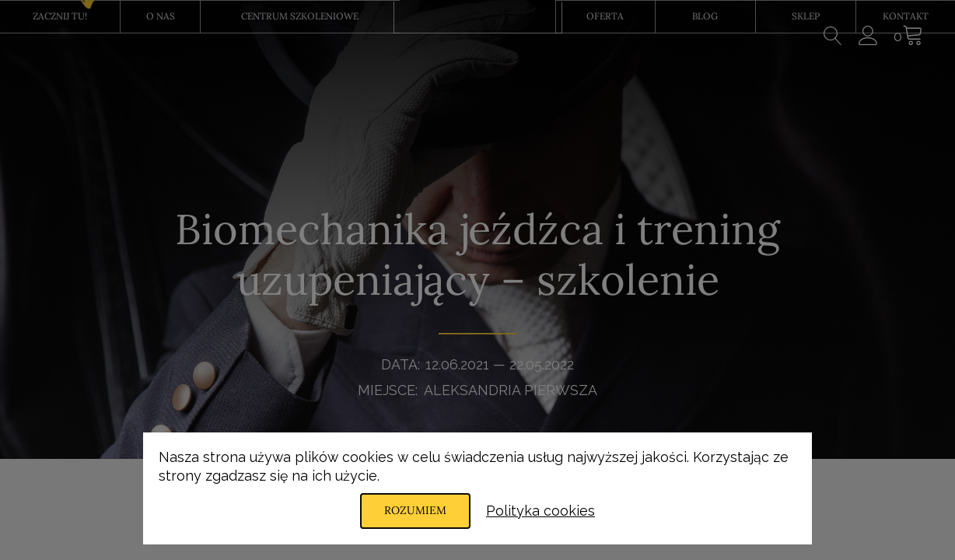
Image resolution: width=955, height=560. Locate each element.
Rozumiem (415, 510)
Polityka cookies (540, 511)
